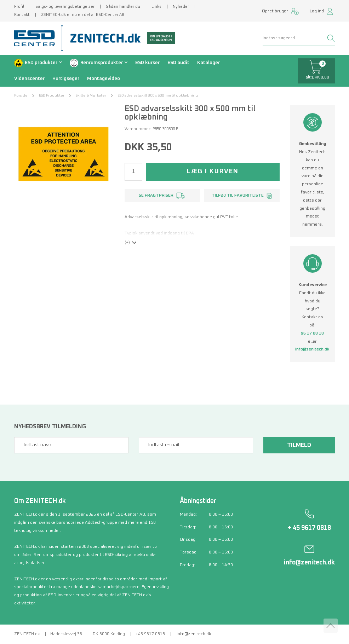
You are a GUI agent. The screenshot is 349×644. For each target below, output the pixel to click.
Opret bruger (275, 11)
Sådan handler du (123, 7)
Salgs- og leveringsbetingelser (65, 7)
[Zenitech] (120, 38)
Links (156, 7)
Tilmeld (299, 445)
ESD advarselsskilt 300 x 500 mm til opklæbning (158, 95)
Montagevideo (104, 79)
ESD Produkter (52, 95)
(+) (127, 243)
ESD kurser (147, 63)
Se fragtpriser (156, 196)
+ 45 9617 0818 (309, 528)
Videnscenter (29, 79)
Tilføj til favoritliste (238, 196)
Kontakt (22, 15)
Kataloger (208, 63)
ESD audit (178, 63)
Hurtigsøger (66, 79)
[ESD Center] (37, 38)
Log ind (317, 11)
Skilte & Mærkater (91, 95)
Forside (21, 95)
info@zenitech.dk (312, 349)
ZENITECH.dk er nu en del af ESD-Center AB (83, 15)
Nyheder (181, 7)
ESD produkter (41, 63)
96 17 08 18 (312, 333)
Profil (19, 7)
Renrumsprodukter (102, 63)
